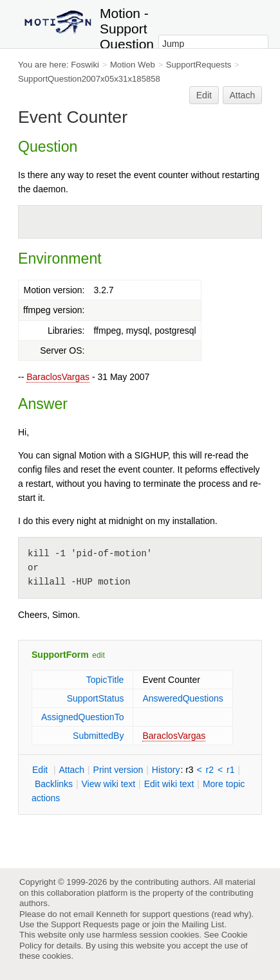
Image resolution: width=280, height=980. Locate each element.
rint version (118, 770)
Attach (243, 95)
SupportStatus (96, 698)
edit (98, 655)
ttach (71, 770)
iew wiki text (108, 784)
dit (41, 770)
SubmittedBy (98, 736)
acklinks (54, 784)
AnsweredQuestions (182, 698)
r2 (210, 770)
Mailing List (203, 924)
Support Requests (85, 924)
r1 (230, 770)
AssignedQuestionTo (82, 717)
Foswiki (85, 65)
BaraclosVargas (58, 377)
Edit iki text (169, 784)
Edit (204, 95)
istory (166, 770)
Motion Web (133, 65)
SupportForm (60, 655)
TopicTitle (105, 680)
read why (231, 914)
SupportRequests (199, 65)
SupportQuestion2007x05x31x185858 (89, 79)
